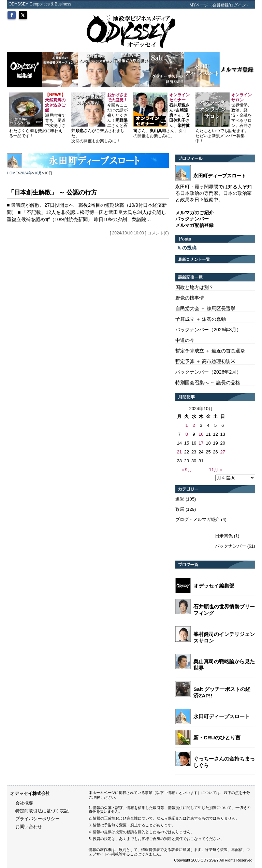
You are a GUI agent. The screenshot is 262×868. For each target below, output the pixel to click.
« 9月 (186, 470)
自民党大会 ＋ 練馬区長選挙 (205, 308)
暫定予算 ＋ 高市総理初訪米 (205, 361)
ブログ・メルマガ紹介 (198, 519)
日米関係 (224, 536)
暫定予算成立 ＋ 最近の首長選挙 (210, 351)
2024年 (26, 173)
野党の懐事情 (190, 298)
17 (201, 443)
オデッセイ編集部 (214, 586)
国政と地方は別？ (194, 287)
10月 (38, 173)
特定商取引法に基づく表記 (42, 811)
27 (222, 452)
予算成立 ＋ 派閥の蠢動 (201, 319)
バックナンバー (230, 546)
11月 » (215, 470)
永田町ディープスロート (222, 716)
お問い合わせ (29, 827)
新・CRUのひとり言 (217, 737)
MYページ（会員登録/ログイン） (220, 5)
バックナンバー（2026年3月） (208, 330)
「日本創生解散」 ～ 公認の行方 (53, 192)
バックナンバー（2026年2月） (208, 372)
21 (179, 452)
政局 (180, 509)
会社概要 (24, 803)
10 (201, 434)
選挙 (180, 499)
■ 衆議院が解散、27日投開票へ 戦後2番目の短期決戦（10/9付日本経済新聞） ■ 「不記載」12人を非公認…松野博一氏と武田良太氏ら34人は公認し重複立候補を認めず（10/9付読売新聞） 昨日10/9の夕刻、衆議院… (87, 212)
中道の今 (185, 340)
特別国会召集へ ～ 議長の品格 (208, 382)
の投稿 (187, 248)
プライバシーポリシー (38, 819)
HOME (12, 173)
